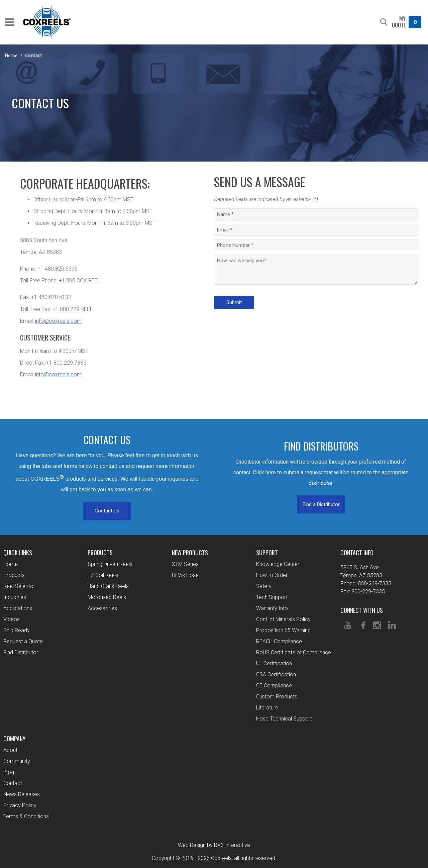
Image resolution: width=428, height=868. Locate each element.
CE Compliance (274, 686)
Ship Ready (17, 630)
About (10, 750)
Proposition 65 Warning (283, 630)
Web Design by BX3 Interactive (214, 845)
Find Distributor (21, 652)
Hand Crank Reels (108, 586)
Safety (264, 586)
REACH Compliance (279, 641)
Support (267, 553)
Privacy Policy (20, 805)
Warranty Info (272, 608)
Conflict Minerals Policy (283, 619)
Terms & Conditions (26, 816)
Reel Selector (19, 586)
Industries (15, 597)
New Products (190, 553)
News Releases (22, 794)
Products (14, 575)
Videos (12, 619)
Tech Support (272, 597)
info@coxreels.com (58, 321)
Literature (267, 708)
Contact (13, 783)
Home (11, 56)
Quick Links (18, 553)
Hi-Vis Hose (185, 575)
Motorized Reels (107, 597)
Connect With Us (362, 610)
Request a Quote (23, 641)
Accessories (102, 608)
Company (14, 739)
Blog (9, 772)
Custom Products (277, 697)
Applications (18, 608)
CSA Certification (276, 674)
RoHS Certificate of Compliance (294, 652)
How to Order (272, 575)
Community (17, 761)
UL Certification (274, 663)
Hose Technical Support (284, 719)
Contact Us (107, 511)
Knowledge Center (278, 564)
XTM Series (185, 564)
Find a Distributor (321, 504)
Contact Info (357, 553)
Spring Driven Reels (110, 564)
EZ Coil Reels (103, 575)
